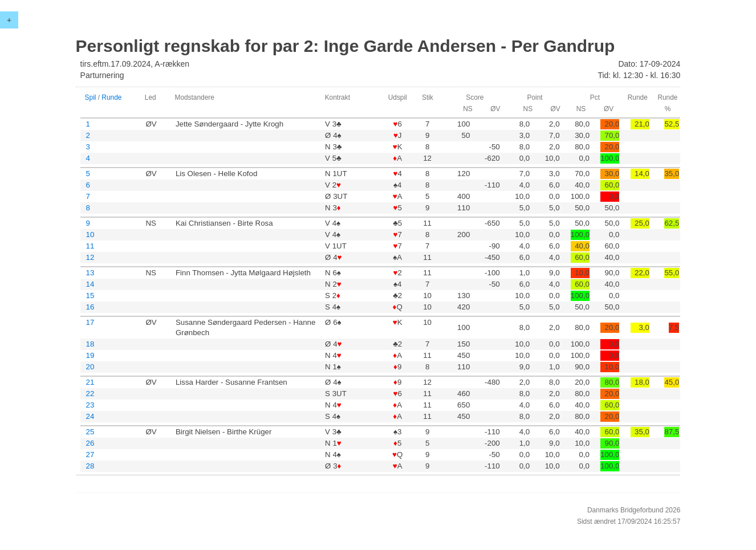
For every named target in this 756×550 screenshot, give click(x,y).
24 (90, 416)
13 (90, 273)
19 (90, 355)
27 (90, 455)
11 (90, 246)
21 (90, 382)
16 (90, 307)
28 (90, 466)
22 (90, 394)
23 (90, 405)
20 (90, 367)
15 (90, 296)
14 (90, 284)
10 (90, 235)
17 (90, 322)
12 (90, 257)
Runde (111, 97)
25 (90, 432)
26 (90, 443)
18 (90, 344)
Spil (91, 97)
